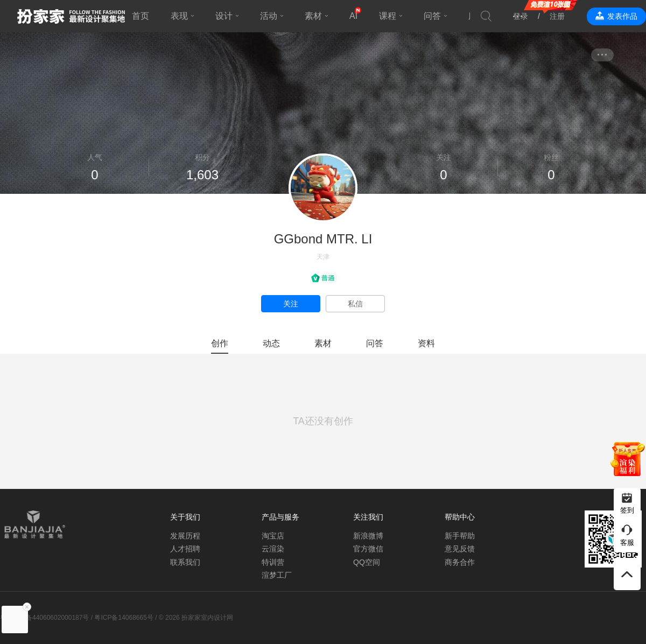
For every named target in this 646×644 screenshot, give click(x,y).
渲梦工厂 (277, 575)
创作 (220, 343)
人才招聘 (185, 549)
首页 (141, 16)
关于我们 (185, 517)
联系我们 (185, 562)
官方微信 (368, 549)
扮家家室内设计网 (71, 16)
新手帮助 (460, 536)
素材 (313, 16)
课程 (388, 16)
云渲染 (273, 549)
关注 (291, 304)
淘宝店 (273, 536)
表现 (179, 16)
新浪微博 (368, 536)
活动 (269, 16)
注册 (557, 16)
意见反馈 (460, 549)
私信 (355, 304)
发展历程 (185, 536)
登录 (521, 16)
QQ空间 (367, 562)
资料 (426, 343)
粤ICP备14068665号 (124, 618)
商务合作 (460, 562)
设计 (224, 16)
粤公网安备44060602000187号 (44, 618)
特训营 (273, 562)
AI (353, 16)
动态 (271, 343)
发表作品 (622, 16)
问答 (432, 16)
